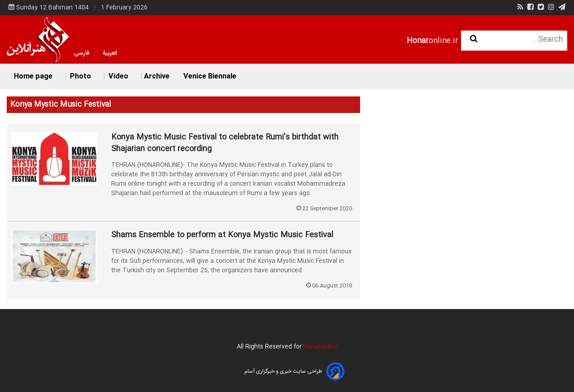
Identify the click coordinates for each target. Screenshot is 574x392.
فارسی (82, 53)
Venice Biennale (210, 76)
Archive (157, 76)
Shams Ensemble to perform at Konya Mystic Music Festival (222, 235)
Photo (80, 76)
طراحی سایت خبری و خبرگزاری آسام (283, 371)
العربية (110, 53)
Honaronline (321, 347)
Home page (33, 76)
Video (117, 76)
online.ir (433, 41)
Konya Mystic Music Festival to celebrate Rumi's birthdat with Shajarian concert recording (225, 143)
